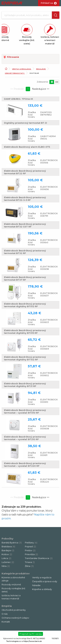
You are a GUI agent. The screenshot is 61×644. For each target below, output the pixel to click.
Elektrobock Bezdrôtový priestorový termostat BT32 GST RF (25, 225)
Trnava (30, 562)
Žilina (29, 566)
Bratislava (8, 547)
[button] (56, 15)
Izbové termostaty (15, 73)
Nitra (6, 566)
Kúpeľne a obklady (42, 589)
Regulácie (41, 69)
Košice (7, 554)
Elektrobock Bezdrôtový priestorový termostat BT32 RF (25, 252)
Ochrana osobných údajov (15, 618)
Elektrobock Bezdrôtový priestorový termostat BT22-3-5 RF (25, 199)
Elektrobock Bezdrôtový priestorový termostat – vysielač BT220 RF (25, 465)
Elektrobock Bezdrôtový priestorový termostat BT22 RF (25, 172)
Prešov (30, 550)
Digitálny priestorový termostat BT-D (26, 123)
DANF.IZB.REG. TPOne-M (18, 99)
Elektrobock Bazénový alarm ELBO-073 (27, 147)
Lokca (6, 558)
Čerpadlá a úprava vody (45, 581)
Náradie (36, 585)
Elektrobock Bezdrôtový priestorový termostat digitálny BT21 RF (25, 385)
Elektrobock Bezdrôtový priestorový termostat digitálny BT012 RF (25, 305)
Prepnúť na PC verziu (31, 634)
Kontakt (6, 622)
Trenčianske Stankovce (39, 558)
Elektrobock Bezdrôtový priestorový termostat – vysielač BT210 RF (25, 438)
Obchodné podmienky (14, 610)
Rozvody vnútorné (11, 585)
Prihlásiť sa (47, 3)
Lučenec (8, 562)
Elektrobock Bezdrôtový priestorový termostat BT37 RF (25, 278)
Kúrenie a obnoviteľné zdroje (13, 579)
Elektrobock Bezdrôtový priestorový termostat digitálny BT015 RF (25, 332)
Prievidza (31, 554)
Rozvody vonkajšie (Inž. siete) (14, 590)
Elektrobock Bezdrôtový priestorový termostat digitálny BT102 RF (25, 358)
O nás (5, 614)
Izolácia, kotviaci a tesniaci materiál (11, 597)
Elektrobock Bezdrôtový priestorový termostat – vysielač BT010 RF (25, 411)
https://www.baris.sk (33, 641)
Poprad (30, 547)
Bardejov (8, 550)
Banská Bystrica (12, 543)
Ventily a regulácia (22, 69)
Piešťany (31, 543)
